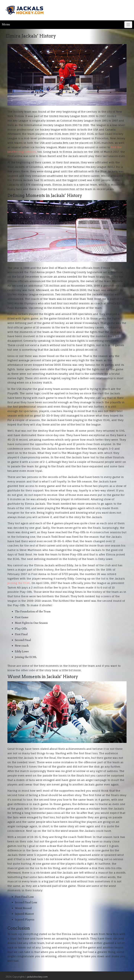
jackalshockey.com (37, 977)
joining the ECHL (19, 583)
